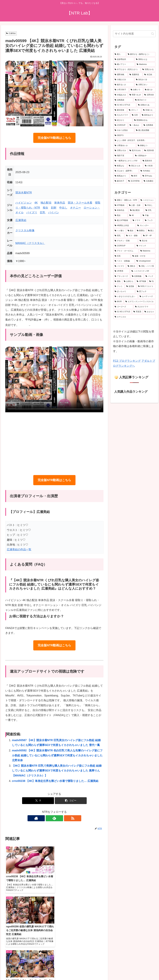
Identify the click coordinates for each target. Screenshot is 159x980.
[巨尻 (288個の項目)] (122, 256)
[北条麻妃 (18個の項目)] (149, 181)
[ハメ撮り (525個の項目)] (119, 231)
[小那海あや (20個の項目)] (145, 156)
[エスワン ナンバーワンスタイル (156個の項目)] (140, 302)
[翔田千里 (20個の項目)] (123, 156)
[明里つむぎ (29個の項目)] (135, 95)
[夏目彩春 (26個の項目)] (120, 110)
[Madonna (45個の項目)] (145, 64)
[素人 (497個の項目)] (151, 231)
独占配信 (46, 203)
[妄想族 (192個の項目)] (130, 286)
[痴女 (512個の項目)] (131, 231)
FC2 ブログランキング (127, 361)
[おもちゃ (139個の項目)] (149, 312)
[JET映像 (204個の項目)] (141, 281)
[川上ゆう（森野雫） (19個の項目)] (126, 171)
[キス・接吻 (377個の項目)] (133, 236)
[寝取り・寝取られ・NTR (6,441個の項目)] (126, 200)
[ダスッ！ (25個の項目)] (134, 110)
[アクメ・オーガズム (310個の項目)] (126, 251)
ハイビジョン (24, 203)
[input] (134, 34)
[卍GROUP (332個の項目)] (124, 246)
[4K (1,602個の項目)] (134, 215)
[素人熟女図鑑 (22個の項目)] (145, 130)
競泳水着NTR (24, 193)
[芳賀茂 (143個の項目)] (137, 312)
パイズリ (32, 212)
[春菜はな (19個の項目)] (120, 166)
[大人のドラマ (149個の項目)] (145, 307)
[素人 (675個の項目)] (120, 54)
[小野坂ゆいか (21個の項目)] (125, 146)
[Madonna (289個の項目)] (147, 251)
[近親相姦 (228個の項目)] (137, 276)
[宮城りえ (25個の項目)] (149, 110)
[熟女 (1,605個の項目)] (120, 215)
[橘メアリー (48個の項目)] (124, 64)
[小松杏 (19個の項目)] (149, 166)
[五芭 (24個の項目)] (135, 115)
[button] (71, 801)
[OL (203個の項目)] (152, 281)
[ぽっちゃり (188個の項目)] (124, 292)
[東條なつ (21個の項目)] (146, 146)
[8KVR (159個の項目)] (118, 302)
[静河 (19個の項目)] (135, 176)
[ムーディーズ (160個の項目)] (147, 297)
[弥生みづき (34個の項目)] (145, 80)
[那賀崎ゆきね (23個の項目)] (144, 120)
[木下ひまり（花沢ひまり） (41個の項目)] (127, 70)
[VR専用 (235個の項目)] (121, 271)
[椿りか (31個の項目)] (149, 90)
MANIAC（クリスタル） (30, 243)
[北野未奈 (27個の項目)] (149, 95)
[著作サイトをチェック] (47, 818)
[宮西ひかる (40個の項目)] (148, 70)
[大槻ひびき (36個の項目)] (124, 80)
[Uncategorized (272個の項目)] (145, 261)
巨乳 (43, 212)
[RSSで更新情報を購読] (61, 818)
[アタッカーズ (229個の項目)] (122, 276)
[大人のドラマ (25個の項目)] (122, 115)
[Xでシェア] (38, 801)
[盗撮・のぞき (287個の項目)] (143, 256)
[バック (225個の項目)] (150, 276)
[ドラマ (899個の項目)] (137, 220)
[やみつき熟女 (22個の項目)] (124, 130)
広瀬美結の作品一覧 (19, 549)
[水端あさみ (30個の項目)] (120, 95)
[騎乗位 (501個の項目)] (141, 231)
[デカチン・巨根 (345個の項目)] (125, 241)
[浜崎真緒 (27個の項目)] (123, 100)
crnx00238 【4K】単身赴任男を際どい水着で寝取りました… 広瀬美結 (55, 781)
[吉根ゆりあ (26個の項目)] (146, 105)
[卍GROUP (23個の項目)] (120, 125)
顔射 (54, 208)
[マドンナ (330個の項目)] (145, 246)
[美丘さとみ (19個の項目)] (135, 166)
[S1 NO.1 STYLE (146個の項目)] (122, 312)
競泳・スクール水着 (80, 203)
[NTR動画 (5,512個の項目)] (120, 205)
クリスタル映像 (25, 230)
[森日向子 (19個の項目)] (120, 181)
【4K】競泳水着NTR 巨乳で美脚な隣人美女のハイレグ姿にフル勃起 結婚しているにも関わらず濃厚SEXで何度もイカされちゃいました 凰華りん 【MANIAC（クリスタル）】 (57, 771)
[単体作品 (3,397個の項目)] (121, 210)
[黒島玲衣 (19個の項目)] (148, 161)
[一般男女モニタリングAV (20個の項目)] (127, 161)
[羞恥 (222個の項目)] (118, 281)
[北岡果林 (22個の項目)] (149, 125)
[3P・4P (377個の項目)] (149, 236)
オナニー (75, 208)
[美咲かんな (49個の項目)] (145, 59)
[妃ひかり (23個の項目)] (123, 120)
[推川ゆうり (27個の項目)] (145, 100)
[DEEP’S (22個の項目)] (134, 136)
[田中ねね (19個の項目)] (148, 176)
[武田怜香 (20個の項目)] (149, 151)
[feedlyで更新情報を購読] (54, 818)
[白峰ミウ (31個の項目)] (136, 90)
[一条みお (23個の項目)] (135, 125)
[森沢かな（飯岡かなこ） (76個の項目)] (141, 54)
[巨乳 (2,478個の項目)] (150, 210)
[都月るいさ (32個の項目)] (124, 85)
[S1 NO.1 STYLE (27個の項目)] (125, 105)
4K (36, 203)
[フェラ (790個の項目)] (149, 220)
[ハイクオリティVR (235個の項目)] (143, 271)
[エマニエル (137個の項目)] (134, 317)
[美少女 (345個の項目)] (147, 241)
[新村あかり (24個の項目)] (148, 115)
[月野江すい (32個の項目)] (145, 85)
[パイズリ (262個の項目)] (120, 266)
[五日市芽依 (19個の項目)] (134, 181)
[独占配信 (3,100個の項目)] (136, 210)
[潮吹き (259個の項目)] (132, 266)
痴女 (46, 208)
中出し (63, 208)
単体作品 (60, 203)
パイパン (54, 212)
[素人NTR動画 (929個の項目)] (122, 220)
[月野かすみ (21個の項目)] (120, 151)
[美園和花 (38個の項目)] (135, 75)
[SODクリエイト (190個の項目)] (146, 286)
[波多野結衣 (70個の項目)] (124, 59)
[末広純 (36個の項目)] (149, 75)
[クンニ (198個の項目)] (119, 286)
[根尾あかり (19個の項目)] (121, 176)
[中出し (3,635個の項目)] (149, 205)
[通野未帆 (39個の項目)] (120, 75)
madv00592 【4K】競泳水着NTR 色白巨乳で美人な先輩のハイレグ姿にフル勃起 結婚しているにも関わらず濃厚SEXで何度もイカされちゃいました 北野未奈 (57, 755)
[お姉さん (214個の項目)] (129, 281)
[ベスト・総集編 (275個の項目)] (124, 261)
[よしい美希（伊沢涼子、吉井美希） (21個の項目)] (134, 140)
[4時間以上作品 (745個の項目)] (124, 226)
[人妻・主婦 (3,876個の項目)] (135, 205)
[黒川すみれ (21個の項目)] (135, 151)
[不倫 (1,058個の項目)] (148, 215)
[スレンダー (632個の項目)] (146, 226)
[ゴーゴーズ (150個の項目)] (123, 307)
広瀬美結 (11, 33)
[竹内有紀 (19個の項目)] (147, 171)
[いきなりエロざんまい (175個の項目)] (125, 297)
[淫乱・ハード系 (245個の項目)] (146, 266)
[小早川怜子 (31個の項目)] (121, 90)
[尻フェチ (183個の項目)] (145, 292)
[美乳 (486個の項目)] (119, 236)
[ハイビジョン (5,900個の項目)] (147, 200)
